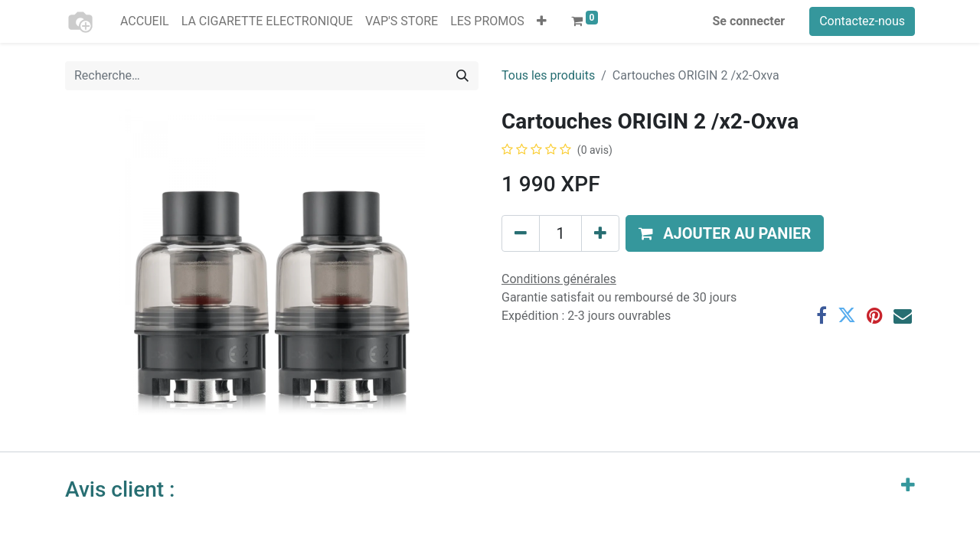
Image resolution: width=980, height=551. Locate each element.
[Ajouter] (600, 233)
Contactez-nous (862, 21)
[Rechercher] (462, 76)
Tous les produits (548, 75)
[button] (542, 21)
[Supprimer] (521, 233)
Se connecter (749, 21)
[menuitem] (145, 21)
